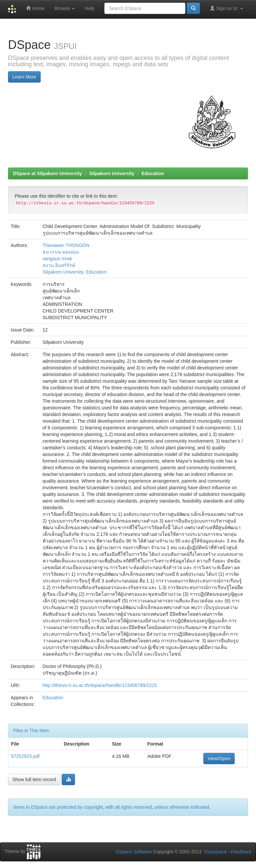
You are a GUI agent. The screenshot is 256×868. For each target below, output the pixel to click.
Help (89, 8)
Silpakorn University (112, 173)
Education (153, 173)
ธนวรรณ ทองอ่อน (61, 252)
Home (35, 8)
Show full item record (34, 779)
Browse (65, 8)
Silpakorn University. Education (75, 272)
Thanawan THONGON (66, 245)
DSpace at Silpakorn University (47, 173)
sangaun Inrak (57, 259)
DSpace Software (134, 852)
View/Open (219, 759)
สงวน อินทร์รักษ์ (59, 265)
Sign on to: (226, 8)
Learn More (24, 77)
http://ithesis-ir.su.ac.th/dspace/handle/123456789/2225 (100, 685)
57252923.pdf (25, 756)
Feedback (241, 852)
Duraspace (215, 852)
